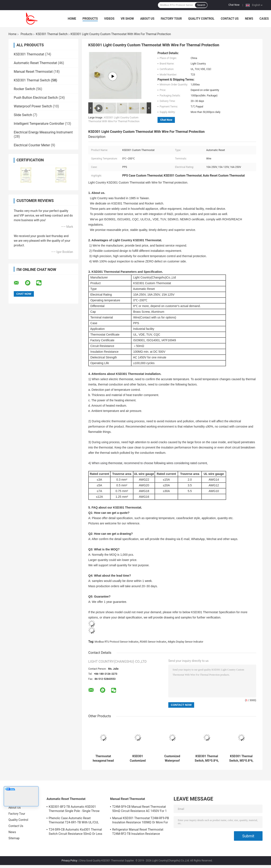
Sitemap (14, 838)
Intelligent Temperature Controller (39, 124)
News (249, 19)
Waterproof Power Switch (33, 106)
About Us (147, 19)
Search (201, 5)
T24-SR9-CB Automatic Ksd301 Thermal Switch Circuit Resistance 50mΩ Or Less (75, 832)
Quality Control (201, 19)
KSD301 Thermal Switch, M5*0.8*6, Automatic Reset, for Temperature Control (241, 758)
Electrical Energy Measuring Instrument (43, 132)
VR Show (127, 19)
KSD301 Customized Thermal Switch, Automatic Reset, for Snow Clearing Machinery (138, 758)
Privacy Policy (69, 861)
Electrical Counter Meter (32, 145)
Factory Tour (171, 19)
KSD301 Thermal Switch (52, 34)
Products (90, 19)
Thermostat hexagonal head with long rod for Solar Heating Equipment (103, 758)
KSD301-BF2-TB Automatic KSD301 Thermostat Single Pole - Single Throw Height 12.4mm (74, 809)
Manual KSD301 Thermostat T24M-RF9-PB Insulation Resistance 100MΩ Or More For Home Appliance (141, 821)
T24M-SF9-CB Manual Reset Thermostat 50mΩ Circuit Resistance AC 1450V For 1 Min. (139, 809)
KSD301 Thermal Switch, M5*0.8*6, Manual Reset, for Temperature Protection (207, 758)
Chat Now (234, 5)
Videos (109, 19)
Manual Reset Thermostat (33, 72)
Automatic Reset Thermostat (35, 63)
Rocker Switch (24, 89)
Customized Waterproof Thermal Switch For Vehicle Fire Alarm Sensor (172, 758)
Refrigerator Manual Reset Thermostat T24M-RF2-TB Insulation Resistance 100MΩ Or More (138, 832)
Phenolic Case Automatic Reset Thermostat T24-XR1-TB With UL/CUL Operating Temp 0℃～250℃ (74, 821)
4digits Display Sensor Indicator (185, 642)
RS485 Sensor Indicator (153, 642)
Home (72, 19)
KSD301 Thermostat (29, 54)
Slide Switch (23, 115)
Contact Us (230, 19)
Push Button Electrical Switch (36, 98)
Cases (264, 19)
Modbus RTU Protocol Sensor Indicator (117, 642)
